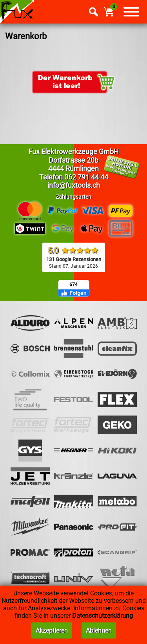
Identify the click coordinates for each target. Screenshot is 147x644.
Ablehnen (99, 630)
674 (73, 285)
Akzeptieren (52, 630)
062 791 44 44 (86, 177)
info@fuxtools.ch (74, 185)
